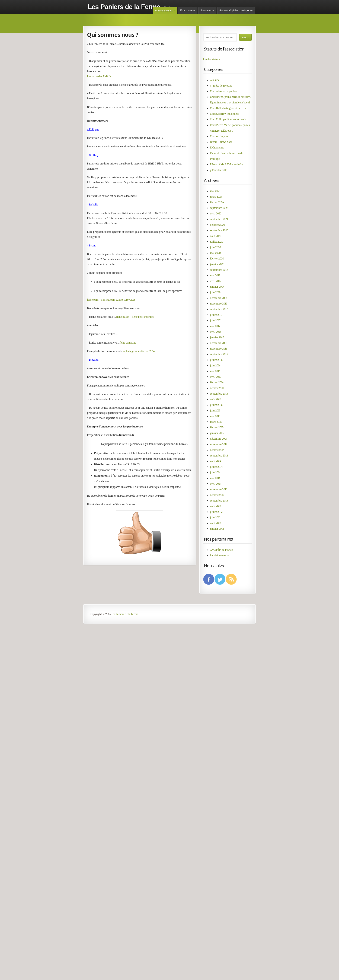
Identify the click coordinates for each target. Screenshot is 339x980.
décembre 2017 (219, 298)
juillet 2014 (216, 467)
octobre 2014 (217, 450)
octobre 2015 (217, 388)
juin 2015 (215, 411)
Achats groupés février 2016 (139, 351)
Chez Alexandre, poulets (224, 91)
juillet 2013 (216, 512)
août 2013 (216, 506)
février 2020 (217, 259)
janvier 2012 (217, 529)
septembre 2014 (219, 456)
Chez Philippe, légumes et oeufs (228, 119)
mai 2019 (215, 275)
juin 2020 (215, 247)
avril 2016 (216, 377)
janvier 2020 (217, 264)
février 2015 (217, 427)
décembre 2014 (219, 439)
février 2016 (217, 382)
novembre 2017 (219, 304)
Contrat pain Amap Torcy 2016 (118, 300)
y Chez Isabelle (219, 170)
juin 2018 (215, 292)
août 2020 (216, 236)
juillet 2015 (216, 405)
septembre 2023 (219, 208)
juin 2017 (215, 321)
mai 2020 (215, 253)
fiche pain (93, 300)
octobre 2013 (217, 495)
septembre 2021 (219, 219)
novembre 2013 (219, 489)
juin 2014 (215, 472)
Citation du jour (219, 136)
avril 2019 (216, 281)
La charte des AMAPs (99, 76)
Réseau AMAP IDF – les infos (227, 164)
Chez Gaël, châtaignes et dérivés (228, 108)
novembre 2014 (219, 444)
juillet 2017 (216, 315)
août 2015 (216, 399)
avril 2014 (216, 484)
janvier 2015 (217, 433)
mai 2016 (215, 371)
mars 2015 (216, 422)
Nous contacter (188, 10)
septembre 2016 (219, 354)
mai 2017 (215, 326)
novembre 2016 (219, 349)
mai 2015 (215, 416)
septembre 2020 (219, 230)
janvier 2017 (217, 337)
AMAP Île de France (221, 550)
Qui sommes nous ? (165, 11)
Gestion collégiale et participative (236, 10)
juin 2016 (215, 366)
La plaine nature (220, 556)
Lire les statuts (211, 59)
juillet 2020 (217, 242)
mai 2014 (215, 478)
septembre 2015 (219, 394)
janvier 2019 (217, 287)
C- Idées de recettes (221, 86)
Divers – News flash (221, 142)
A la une (215, 80)
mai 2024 (215, 191)
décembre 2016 (219, 343)
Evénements (217, 148)
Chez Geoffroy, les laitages (225, 114)
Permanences (207, 10)
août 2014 (216, 461)
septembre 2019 (219, 270)
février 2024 (217, 202)
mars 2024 (216, 197)
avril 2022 (216, 214)
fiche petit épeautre (143, 317)
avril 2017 (216, 332)
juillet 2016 (216, 360)
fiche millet (123, 317)
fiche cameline (128, 343)
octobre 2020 (218, 225)
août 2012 (216, 523)
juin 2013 (215, 518)
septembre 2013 (219, 501)
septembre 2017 (219, 309)
